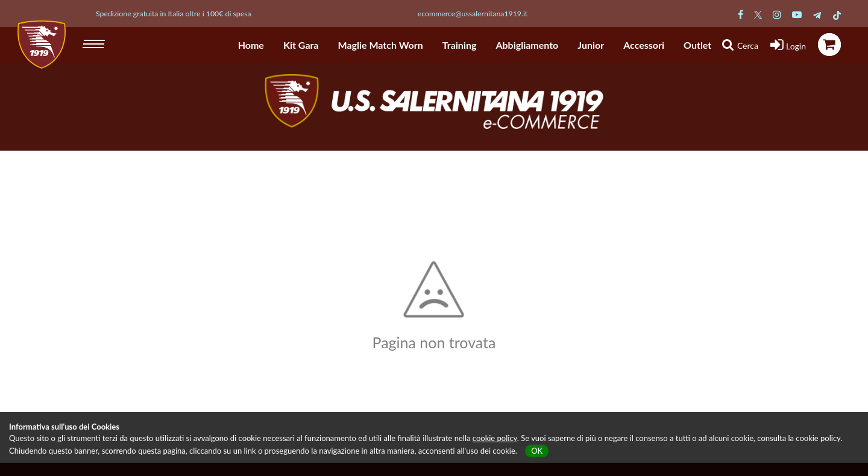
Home (251, 45)
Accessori (644, 45)
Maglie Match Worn (381, 45)
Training (460, 45)
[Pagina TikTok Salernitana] (837, 14)
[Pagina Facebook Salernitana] (741, 14)
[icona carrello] (829, 45)
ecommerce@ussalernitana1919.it (473, 14)
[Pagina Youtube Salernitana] (797, 14)
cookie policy (495, 438)
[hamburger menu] (95, 42)
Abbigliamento (527, 45)
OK (537, 451)
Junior (591, 45)
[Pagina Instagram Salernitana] (777, 14)
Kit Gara (301, 45)
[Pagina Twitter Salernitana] (758, 14)
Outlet (697, 45)
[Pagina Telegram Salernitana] (817, 14)
